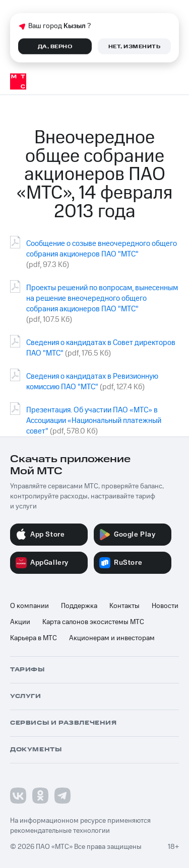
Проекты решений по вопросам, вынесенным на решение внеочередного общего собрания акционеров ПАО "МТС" (102, 298)
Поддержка (79, 606)
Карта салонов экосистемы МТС (93, 622)
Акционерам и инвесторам (112, 638)
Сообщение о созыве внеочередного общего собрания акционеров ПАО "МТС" (102, 249)
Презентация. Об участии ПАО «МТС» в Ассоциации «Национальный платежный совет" (94, 421)
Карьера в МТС (34, 638)
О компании (29, 606)
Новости (165, 606)
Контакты (124, 606)
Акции (20, 622)
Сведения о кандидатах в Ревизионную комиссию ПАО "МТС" (92, 382)
